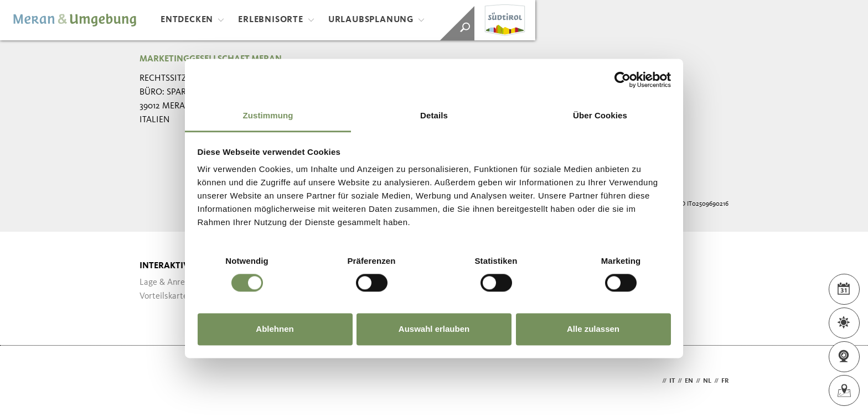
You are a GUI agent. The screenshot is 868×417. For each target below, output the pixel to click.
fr (725, 381)
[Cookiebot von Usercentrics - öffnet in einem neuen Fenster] (622, 80)
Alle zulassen (593, 329)
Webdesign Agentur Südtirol (153, 381)
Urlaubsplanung (376, 20)
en (689, 381)
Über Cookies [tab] (600, 115)
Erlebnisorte (276, 20)
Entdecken (192, 20)
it (672, 381)
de (655, 381)
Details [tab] (434, 115)
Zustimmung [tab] (268, 115)
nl (707, 381)
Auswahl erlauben (434, 329)
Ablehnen (275, 329)
